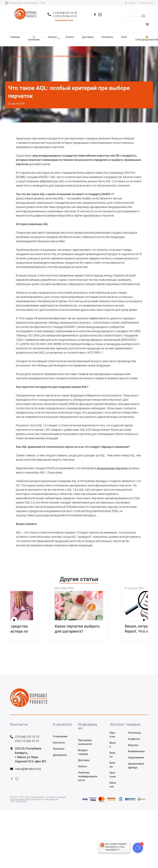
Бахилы (112, 765)
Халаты (112, 755)
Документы (60, 755)
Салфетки (134, 739)
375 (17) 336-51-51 (27, 741)
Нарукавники (136, 758)
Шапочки (113, 785)
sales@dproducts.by (28, 769)
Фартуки (133, 745)
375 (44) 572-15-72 (27, 737)
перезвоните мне (64, 20)
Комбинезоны (136, 751)
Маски (113, 745)
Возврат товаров (83, 752)
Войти (132, 3)
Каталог (53, 37)
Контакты (108, 37)
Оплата (70, 37)
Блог (124, 37)
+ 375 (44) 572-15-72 (65, 13)
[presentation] (14, 620)
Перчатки (112, 735)
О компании (34, 38)
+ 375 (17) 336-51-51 (65, 16)
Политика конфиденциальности (88, 776)
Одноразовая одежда (136, 766)
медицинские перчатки (112, 468)
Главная (15, 37)
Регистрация (146, 3)
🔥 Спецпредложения (147, 38)
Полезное (59, 749)
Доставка (88, 37)
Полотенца (134, 733)
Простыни (112, 775)
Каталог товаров (125, 724)
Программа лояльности (85, 742)
